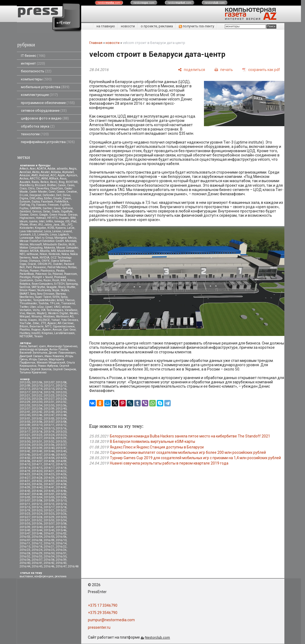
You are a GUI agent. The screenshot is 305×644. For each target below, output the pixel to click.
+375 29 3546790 (103, 613)
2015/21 (49, 510)
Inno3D (36, 333)
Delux (66, 195)
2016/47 (61, 566)
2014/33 (49, 481)
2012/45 (25, 415)
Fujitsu (24, 208)
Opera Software (61, 261)
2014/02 (25, 458)
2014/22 (61, 471)
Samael (33, 346)
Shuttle (71, 287)
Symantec (26, 300)
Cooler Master (38, 192)
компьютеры (36, 79)
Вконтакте (37, 326)
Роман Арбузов (48, 366)
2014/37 (49, 484)
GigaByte (67, 211)
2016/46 (49, 566)
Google (44, 215)
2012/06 (37, 382)
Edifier (48, 198)
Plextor (60, 271)
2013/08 (61, 422)
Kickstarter (27, 228)
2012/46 (37, 415)
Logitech (64, 235)
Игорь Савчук (38, 359)
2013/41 (61, 448)
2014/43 (25, 491)
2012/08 (61, 382)
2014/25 (49, 474)
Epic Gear (69, 330)
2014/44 (37, 491)
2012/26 (37, 399)
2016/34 (49, 557)
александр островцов (34, 349)
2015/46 (61, 530)
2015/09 (49, 501)
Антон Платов (59, 349)
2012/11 (49, 386)
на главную (106, 26)
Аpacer (52, 323)
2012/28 (61, 399)
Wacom (31, 313)
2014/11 (37, 464)
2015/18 (61, 507)
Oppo (23, 264)
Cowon (61, 192)
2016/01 (49, 533)
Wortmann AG (65, 317)
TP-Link (55, 303)
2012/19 (49, 392)
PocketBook (27, 274)
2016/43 (61, 563)
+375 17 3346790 (103, 605)
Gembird (25, 211)
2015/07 (25, 501)
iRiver (33, 225)
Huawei (64, 218)
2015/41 (49, 527)
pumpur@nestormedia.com (111, 620)
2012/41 (25, 412)
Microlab (71, 241)
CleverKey (42, 188)
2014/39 (25, 487)
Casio (71, 185)
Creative (72, 192)
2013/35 (37, 445)
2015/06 (61, 497)
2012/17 (25, 392)
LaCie (71, 228)
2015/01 (49, 494)
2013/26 (25, 438)
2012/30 (37, 402)
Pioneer (34, 271)
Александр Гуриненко (62, 346)
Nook (35, 258)
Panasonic (40, 267)
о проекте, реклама (157, 26)
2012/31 (49, 402)
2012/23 (49, 396)
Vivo (22, 313)
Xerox (23, 320)
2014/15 (37, 468)
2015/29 (49, 517)
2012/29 (25, 402)
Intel (42, 221)
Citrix (31, 188)
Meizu (72, 238)
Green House (58, 215)
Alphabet (68, 172)
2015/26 (61, 514)
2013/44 (49, 451)
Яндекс (36, 330)
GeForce (68, 208)
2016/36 (25, 560)
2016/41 (37, 563)
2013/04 (61, 419)
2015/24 (37, 514)
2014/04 (49, 458)
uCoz (40, 307)
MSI (53, 251)
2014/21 (49, 471)
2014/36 (37, 484)
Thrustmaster (28, 303)
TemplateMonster (44, 300)
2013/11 (49, 425)
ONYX (46, 261)
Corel (52, 192)
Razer (47, 280)
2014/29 (49, 478)
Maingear (61, 238)
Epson (67, 198)
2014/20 (37, 471)
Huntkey (25, 333)
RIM (63, 280)
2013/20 (61, 432)
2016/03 (25, 537)
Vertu (36, 310)
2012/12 (61, 386)
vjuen (42, 346)
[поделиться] (191, 70)
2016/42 (49, 563)
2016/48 (73, 566)
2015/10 (61, 501)
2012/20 (61, 392)
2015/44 (37, 530)
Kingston (40, 228)
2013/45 (61, 451)
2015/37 (49, 524)
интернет (33, 63)
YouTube (25, 323)
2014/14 (25, 468)
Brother (52, 185)
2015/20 (37, 510)
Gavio (57, 208)
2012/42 (37, 412)
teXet (60, 300)
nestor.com (109, 3)
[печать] (224, 70)
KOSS (51, 228)
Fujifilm (65, 205)
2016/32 (25, 557)
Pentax (72, 267)
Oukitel (58, 264)
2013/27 (37, 438)
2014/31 (25, 481)
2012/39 (49, 409)
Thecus (70, 300)
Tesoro (38, 336)
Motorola (49, 248)
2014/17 (49, 468)
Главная (96, 43)
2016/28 (25, 553)
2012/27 (49, 399)
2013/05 (25, 422)
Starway (61, 294)
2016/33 (37, 557)
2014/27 (25, 478)
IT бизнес (33, 56)
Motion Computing (31, 248)
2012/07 (49, 382)
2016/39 (61, 560)
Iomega (59, 221)
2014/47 (25, 494)
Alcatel (45, 172)
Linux (53, 235)
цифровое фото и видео (45, 118)
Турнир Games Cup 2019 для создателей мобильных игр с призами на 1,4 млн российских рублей (195, 458)
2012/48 (61, 415)
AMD (35, 175)
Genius (37, 211)
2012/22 (37, 396)
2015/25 (49, 514)
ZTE (43, 323)
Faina (23, 346)
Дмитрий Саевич (31, 356)
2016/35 (61, 557)
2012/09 (25, 386)
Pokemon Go (43, 274)
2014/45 (49, 491)
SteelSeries (27, 297)
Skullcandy (44, 290)
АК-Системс (66, 323)
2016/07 (25, 540)
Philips (24, 271)
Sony (33, 294)
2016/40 (25, 563)
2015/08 (37, 501)
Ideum (24, 221)
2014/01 (61, 455)
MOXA (34, 251)
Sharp (62, 287)
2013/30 (25, 442)
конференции (44, 576)
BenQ (54, 182)
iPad (74, 221)
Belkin (45, 182)
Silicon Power (28, 290)
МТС (48, 326)
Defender (49, 195)
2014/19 (25, 471)
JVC (70, 225)
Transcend (68, 303)
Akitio (36, 172)
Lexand (67, 231)
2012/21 (25, 396)
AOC (53, 175)
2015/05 (49, 497)
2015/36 (37, 524)
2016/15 (25, 547)
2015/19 (25, 510)
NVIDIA (44, 258)
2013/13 (25, 428)
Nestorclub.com (157, 637)
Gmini (34, 215)
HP (49, 218)
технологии (35, 134)
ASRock (54, 179)
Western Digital (58, 313)
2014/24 (37, 474)
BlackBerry (27, 185)
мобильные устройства (45, 87)
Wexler (74, 313)
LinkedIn (43, 235)
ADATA (41, 169)
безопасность (36, 71)
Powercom (70, 274)
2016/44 (25, 566)
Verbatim (25, 310)
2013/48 (49, 455)
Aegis (73, 169)
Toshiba (43, 303)
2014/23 (25, 474)
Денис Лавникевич (62, 353)
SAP (34, 287)
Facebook (47, 202)
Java (56, 225)
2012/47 (49, 415)
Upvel (49, 307)
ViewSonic (71, 310)
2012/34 (37, 405)
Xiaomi (33, 320)
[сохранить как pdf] (261, 70)
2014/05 (61, 458)
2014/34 (61, 481)
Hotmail (41, 218)
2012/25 (25, 399)
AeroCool (25, 172)
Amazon (25, 175)
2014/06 (25, 461)
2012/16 (61, 389)
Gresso (72, 215)
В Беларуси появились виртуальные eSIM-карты (152, 441)
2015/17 (49, 507)
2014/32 (37, 481)
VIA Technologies (52, 310)
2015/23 (25, 514)
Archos (24, 179)
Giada (56, 211)
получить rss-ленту (196, 26)
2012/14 (37, 389)
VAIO (57, 307)
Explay (36, 202)
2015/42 (61, 527)
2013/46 (25, 455)
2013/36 (49, 445)
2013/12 (61, 425)
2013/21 (25, 435)
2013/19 (49, 432)
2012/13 (25, 389)
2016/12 (37, 543)
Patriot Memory (57, 267)
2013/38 (25, 448)
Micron (24, 244)
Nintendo (54, 254)
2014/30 (61, 478)
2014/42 (61, 487)
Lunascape (27, 238)
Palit (29, 267)
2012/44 (61, 412)
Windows (49, 317)
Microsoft (36, 244)
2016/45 (37, 566)
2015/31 (25, 520)
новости (128, 26)
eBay (40, 198)
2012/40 (61, 409)
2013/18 (37, 432)
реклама (61, 576)
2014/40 (37, 487)
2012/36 (61, 405)
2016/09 (49, 540)
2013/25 (61, 435)
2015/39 (25, 527)
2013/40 (49, 448)
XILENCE (44, 320)
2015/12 (37, 504)
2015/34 (61, 520)
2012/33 (25, 405)
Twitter (24, 307)
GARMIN (36, 208)
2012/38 (37, 409)
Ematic (58, 198)
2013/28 (49, 438)
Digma (24, 198)
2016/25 (49, 550)
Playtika (25, 330)
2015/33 (49, 520)
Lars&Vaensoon (64, 333)
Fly (33, 205)
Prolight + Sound (42, 277)
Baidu (35, 182)
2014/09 (61, 461)
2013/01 (25, 419)
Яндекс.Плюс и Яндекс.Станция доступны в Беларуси (157, 447)
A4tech (24, 169)
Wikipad (25, 317)
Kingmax (47, 333)
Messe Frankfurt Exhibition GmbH (42, 241)
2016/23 (25, 550)
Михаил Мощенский (51, 363)
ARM (44, 179)
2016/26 (61, 550)
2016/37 (37, 560)
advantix (62, 169)
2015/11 (25, 504)
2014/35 (25, 484)
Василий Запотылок (34, 353)
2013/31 (37, 442)
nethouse (32, 254)
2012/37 (25, 409)
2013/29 (61, 438)
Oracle (32, 264)
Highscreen (27, 218)
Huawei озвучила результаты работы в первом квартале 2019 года (169, 463)
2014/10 (25, 464)
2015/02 (61, 494)
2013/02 (37, 419)
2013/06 (37, 422)
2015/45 (49, 530)
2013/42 (25, 451)
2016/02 (61, 533)
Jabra (48, 225)
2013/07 (49, 422)
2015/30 (61, 517)
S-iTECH (59, 284)
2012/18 (37, 392)
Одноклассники (64, 326)
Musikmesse (66, 251)
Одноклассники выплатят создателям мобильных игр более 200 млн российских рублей (188, 452)
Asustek (25, 182)
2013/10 (37, 425)
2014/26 (61, 474)
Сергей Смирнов (64, 369)
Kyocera (61, 228)
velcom (66, 307)
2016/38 (49, 560)
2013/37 (61, 445)
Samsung (72, 284)
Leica (47, 231)
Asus (63, 179)
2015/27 (25, 517)
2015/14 (61, 504)
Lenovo (57, 231)
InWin (49, 221)
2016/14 (61, 543)
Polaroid (58, 274)
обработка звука (38, 126)
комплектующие (39, 95)
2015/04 (37, 497)
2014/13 (61, 464)
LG (34, 235)
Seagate (52, 287)
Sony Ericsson (46, 294)
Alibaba (56, 172)
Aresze (57, 330)
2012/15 (49, 389)
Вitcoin (24, 326)
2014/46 (61, 491)
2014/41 (49, 487)
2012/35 (49, 405)
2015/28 (37, 517)
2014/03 (37, 458)
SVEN (56, 297)
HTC (55, 218)
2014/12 (49, 464)
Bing (62, 182)
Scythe (41, 287)
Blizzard (40, 185)
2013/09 (25, 425)
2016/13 (49, 543)
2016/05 (49, 537)
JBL (63, 225)
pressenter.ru (99, 627)
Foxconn (41, 205)
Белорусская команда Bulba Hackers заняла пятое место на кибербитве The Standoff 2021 (190, 436)
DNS (32, 198)
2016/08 (37, 540)
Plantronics (48, 271)
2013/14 (37, 428)
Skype (56, 290)
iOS (67, 221)
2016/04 (37, 537)
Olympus (34, 261)
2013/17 (25, 432)
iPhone (24, 225)
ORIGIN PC (45, 264)
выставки (26, 576)
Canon (62, 185)
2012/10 (37, 386)
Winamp (37, 317)
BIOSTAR (72, 182)
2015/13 (49, 504)
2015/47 (25, 533)
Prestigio (25, 277)
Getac (47, 211)
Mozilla (45, 251)
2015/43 (25, 530)
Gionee (24, 215)
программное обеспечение (48, 103)
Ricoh (56, 280)
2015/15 (25, 507)
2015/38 (61, 524)
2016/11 (25, 543)
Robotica (25, 284)
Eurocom (25, 202)
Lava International (31, 231)
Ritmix (71, 280)
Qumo (38, 280)
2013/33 (61, 442)
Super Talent (43, 297)
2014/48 (37, 494)
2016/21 (49, 547)
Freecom (53, 205)
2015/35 (25, 524)
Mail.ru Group (44, 238)
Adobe (51, 169)
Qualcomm (26, 280)
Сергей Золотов (41, 369)
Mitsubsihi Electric (55, 244)
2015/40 (37, 527)
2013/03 (49, 419)
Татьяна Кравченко (33, 372)
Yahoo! (55, 320)
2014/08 (49, 461)
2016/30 (49, 553)
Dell (59, 195)
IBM (73, 218)
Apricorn (72, 175)
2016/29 (37, 553)
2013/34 (25, 445)
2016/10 (61, 540)
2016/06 (61, 537)
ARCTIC (35, 179)
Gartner (47, 208)
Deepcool (35, 195)
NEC (22, 254)
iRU (40, 225)
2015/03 (25, 497)
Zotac (36, 323)
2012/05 (25, 382)
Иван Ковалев (54, 356)
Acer (33, 169)
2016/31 (61, 553)
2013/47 (37, 455)
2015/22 (61, 510)
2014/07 (37, 461)
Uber (33, 307)
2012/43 (49, 412)
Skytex (65, 290)
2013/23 (37, 435)
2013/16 (61, 428)
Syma (64, 297)
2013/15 (49, 428)
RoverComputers (42, 284)
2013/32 (49, 442)
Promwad (60, 277)
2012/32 (61, 402)
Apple (61, 175)
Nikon (43, 254)
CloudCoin (57, 188)
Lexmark (25, 235)
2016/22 (61, 547)
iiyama (33, 221)
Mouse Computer (67, 248)
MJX (72, 244)
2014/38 (61, 484)
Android (44, 175)
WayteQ (42, 313)
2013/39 (37, 448)
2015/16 (37, 507)
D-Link (24, 195)
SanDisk (25, 287)
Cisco (23, 188)
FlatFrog (25, 205)
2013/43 (37, 451)
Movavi (24, 251)
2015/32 (37, 520)
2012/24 (61, 396)
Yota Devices (70, 320)
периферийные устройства (48, 142)
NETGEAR (26, 336)
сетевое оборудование (44, 111)
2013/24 (49, 435)
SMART (24, 294)
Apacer (47, 330)
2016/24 (37, 550)
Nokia (65, 254)
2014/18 (61, 468)
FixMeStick (61, 202)
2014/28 (37, 478)
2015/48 (37, 533)
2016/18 (37, 547)
